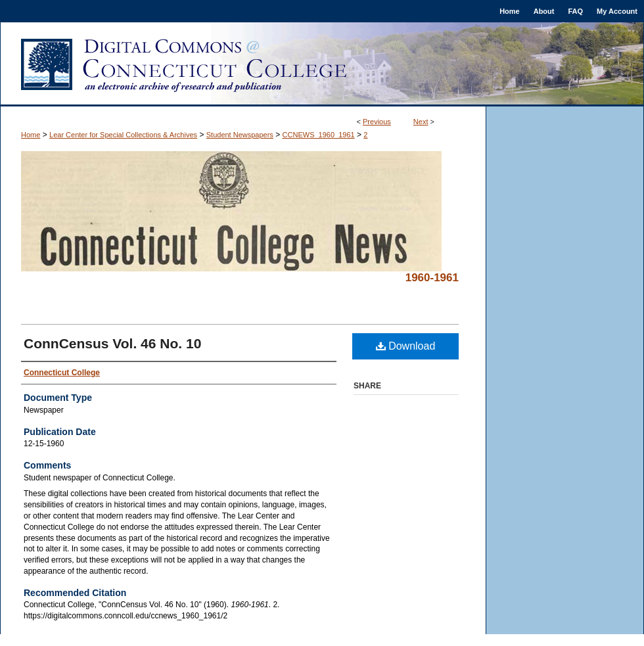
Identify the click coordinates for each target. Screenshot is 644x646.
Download (406, 346)
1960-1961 (432, 278)
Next (421, 122)
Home (31, 135)
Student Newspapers (240, 135)
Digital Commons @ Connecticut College (322, 64)
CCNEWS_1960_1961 (319, 135)
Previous (377, 122)
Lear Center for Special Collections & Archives (123, 135)
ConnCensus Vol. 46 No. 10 (112, 343)
